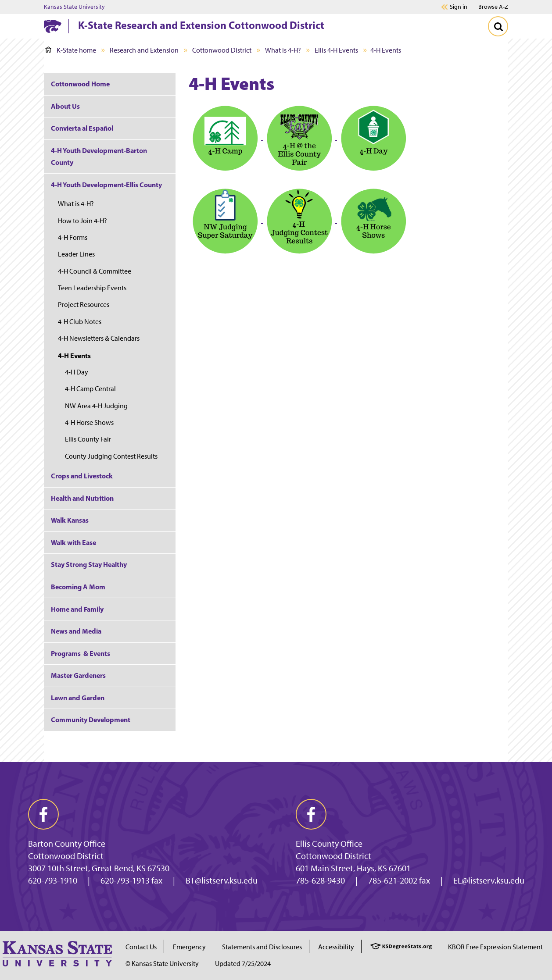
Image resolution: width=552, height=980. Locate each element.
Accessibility (336, 947)
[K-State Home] (53, 26)
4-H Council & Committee (95, 271)
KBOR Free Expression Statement (495, 947)
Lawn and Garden (78, 698)
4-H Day (77, 372)
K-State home (71, 50)
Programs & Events (81, 653)
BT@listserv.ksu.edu (222, 880)
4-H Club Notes (80, 322)
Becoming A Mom (78, 587)
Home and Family (77, 609)
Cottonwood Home (80, 84)
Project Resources (84, 305)
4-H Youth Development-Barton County (99, 156)
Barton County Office (67, 844)
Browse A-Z (493, 7)
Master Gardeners (78, 675)
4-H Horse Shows (89, 422)
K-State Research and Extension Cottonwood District (201, 25)
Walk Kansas (70, 520)
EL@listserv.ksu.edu (489, 880)
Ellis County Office (329, 844)
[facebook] (43, 814)
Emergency (189, 947)
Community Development (91, 720)
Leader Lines (76, 254)
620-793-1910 (53, 880)
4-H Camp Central (90, 389)
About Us (65, 106)
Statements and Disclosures (262, 947)
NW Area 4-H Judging (96, 406)
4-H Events (74, 356)
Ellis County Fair (88, 439)
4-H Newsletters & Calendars (99, 338)
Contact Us (141, 947)
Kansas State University (74, 7)
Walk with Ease (73, 542)
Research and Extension (144, 50)
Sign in (459, 7)
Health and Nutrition (82, 498)
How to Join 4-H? (82, 221)
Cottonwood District (222, 50)
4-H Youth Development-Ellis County (106, 185)
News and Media (76, 631)
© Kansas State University (162, 964)
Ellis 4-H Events (336, 50)
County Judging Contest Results (111, 456)
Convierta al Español (82, 128)
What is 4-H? (283, 50)
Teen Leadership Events (92, 288)
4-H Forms (73, 237)
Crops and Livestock (82, 476)
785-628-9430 (320, 880)
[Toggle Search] (498, 26)
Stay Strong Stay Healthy (89, 564)
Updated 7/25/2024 (243, 964)
